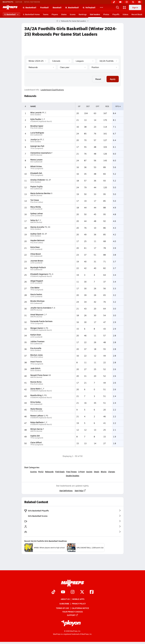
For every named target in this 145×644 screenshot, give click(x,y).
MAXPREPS (8, 2)
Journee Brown (37, 261)
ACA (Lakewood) (36, 135)
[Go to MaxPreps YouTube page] (63, 592)
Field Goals (60, 472)
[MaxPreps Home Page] (57, 21)
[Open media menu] (124, 7)
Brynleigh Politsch (38, 267)
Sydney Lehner (36, 213)
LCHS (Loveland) (36, 209)
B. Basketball (72, 7)
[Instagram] (127, 2)
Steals (96, 472)
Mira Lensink (36, 112)
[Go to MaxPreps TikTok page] (53, 592)
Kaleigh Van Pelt (37, 146)
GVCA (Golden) (36, 115)
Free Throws (71, 472)
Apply (113, 79)
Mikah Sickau (36, 166)
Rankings (83, 14)
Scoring (33, 472)
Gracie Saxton (36, 294)
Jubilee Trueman (37, 341)
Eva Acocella (36, 348)
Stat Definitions (66, 491)
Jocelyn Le (35, 139)
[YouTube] (120, 2)
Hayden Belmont (37, 240)
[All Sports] (101, 7)
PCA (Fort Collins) (37, 128)
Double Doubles (73, 476)
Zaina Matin (35, 389)
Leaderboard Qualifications (52, 90)
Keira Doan (35, 247)
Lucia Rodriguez (37, 133)
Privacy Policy (79, 604)
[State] (61, 61)
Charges (111, 472)
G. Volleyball (89, 7)
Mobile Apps (78, 599)
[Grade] (72, 67)
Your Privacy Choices (73, 612)
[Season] (37, 61)
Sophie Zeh (35, 436)
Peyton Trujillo (36, 186)
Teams (46, 14)
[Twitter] (133, 2)
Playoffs (116, 14)
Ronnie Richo (36, 382)
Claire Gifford (36, 442)
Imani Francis (36, 362)
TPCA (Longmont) (37, 148)
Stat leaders (95, 14)
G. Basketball (30, 7)
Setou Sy (34, 220)
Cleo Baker (35, 288)
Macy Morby (35, 207)
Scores (73, 14)
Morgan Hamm (37, 328)
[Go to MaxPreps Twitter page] (82, 592)
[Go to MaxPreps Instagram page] (73, 592)
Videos (125, 14)
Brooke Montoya (37, 301)
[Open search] (118, 7)
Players (55, 14)
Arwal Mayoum (37, 314)
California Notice (80, 608)
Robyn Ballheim (37, 422)
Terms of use (62, 608)
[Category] (41, 67)
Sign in (135, 7)
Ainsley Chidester (38, 180)
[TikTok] (114, 2)
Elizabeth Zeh (36, 173)
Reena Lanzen (36, 160)
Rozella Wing (36, 395)
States (64, 14)
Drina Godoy (35, 402)
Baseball (57, 7)
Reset (98, 79)
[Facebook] (139, 2)
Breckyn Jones (36, 355)
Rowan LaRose (37, 415)
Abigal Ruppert (37, 281)
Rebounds (49, 472)
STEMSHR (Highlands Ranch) (41, 121)
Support (73, 615)
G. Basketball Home (31, 14)
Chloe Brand (35, 254)
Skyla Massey (36, 409)
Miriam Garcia (36, 429)
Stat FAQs (80, 491)
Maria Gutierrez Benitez (40, 193)
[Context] (108, 61)
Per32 (41, 472)
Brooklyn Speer (37, 126)
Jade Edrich (35, 368)
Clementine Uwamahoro (40, 153)
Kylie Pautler (36, 119)
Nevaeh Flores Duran (39, 375)
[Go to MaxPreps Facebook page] (92, 592)
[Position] (104, 67)
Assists (89, 472)
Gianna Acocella (37, 227)
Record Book (137, 14)
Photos (106, 14)
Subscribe (64, 604)
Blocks (104, 472)
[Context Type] (84, 61)
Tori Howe (34, 200)
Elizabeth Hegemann (39, 274)
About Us (65, 599)
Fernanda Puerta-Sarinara (41, 321)
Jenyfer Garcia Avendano (41, 308)
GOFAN (19, 2)
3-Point (81, 472)
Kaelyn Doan (36, 335)
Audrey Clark (36, 234)
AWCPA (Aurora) (36, 155)
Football (44, 7)
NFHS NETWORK (32, 2)
